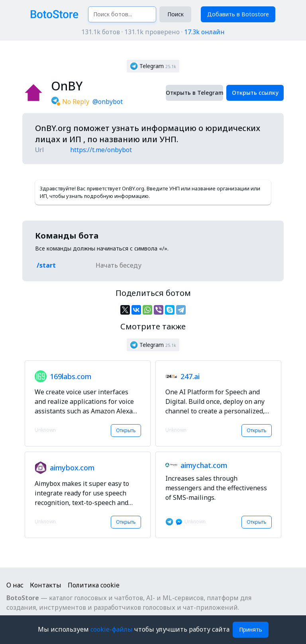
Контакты (46, 585)
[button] (153, 66)
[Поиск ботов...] (122, 14)
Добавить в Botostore (238, 14)
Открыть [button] (126, 430)
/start (46, 265)
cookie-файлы (112, 629)
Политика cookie (94, 585)
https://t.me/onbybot (101, 150)
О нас (15, 585)
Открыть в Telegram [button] (194, 93)
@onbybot (108, 102)
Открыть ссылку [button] (255, 93)
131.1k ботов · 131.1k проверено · (153, 32)
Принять (251, 629)
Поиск (176, 14)
